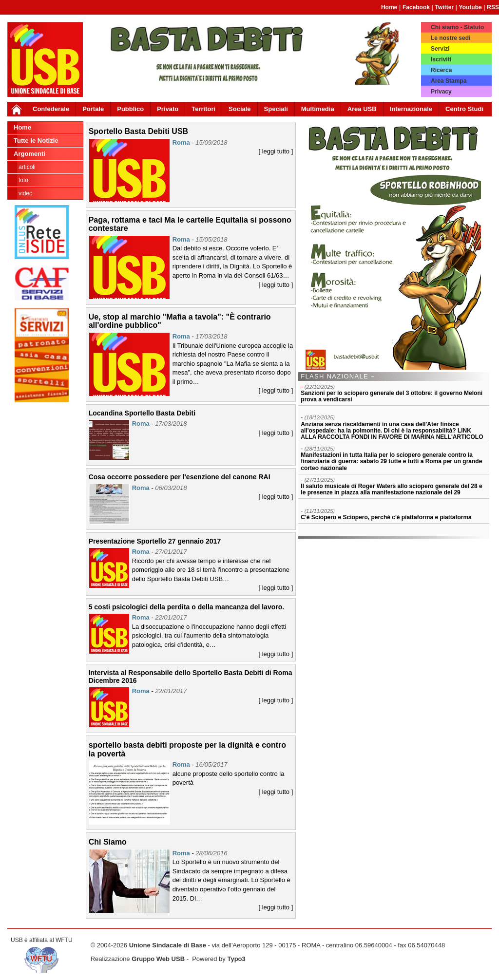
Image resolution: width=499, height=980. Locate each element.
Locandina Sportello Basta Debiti (142, 413)
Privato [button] (168, 109)
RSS (493, 7)
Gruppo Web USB (158, 959)
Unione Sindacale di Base (168, 945)
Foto (23, 180)
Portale (93, 109)
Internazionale (411, 109)
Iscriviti (441, 59)
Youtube (470, 7)
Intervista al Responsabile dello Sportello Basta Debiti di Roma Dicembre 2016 (191, 676)
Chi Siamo (108, 842)
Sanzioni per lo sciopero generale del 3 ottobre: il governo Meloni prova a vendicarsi (392, 396)
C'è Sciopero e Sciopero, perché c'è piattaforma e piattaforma (386, 517)
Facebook (416, 7)
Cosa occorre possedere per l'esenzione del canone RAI (180, 477)
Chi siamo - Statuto (457, 27)
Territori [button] (203, 109)
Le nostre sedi (451, 38)
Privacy (441, 92)
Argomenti (29, 154)
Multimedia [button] (318, 109)
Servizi (440, 49)
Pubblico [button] (130, 109)
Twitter (444, 7)
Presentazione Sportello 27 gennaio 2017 (155, 541)
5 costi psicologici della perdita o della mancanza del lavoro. (186, 607)
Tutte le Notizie (36, 141)
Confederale (51, 109)
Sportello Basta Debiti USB (138, 131)
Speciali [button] (276, 109)
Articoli (27, 167)
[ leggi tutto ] (276, 151)
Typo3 (236, 959)
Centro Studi (464, 109)
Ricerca (441, 70)
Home (389, 7)
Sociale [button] (240, 109)
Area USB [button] (362, 109)
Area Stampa (449, 81)
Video (26, 193)
